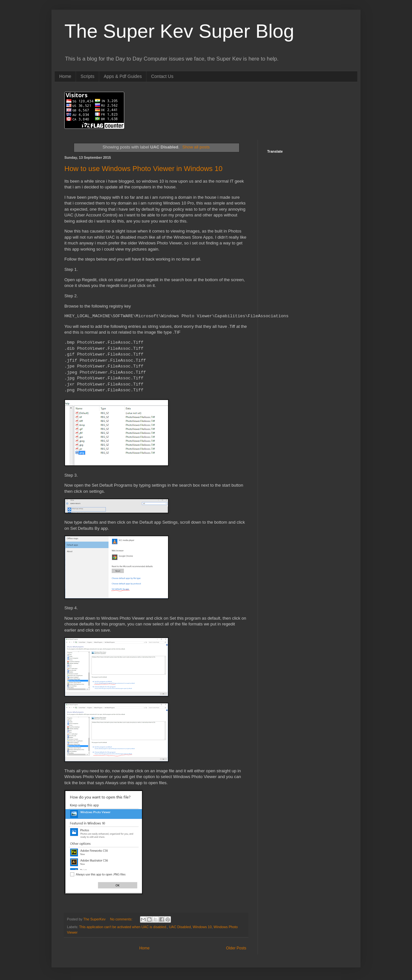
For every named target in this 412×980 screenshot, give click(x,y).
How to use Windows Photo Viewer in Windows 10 (143, 169)
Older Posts (236, 947)
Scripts (87, 76)
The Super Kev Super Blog (179, 31)
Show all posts (196, 147)
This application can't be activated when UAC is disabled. (123, 926)
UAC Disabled (180, 926)
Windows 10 (202, 926)
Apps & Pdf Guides (123, 76)
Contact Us (162, 76)
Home (65, 76)
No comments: (122, 918)
